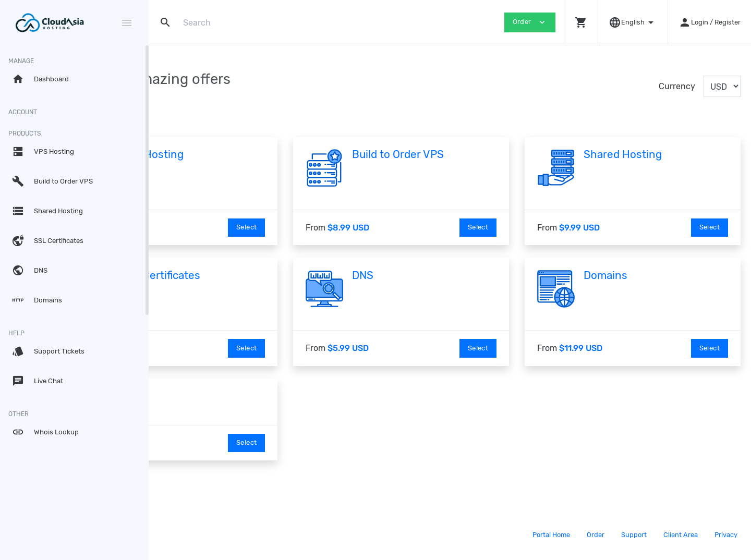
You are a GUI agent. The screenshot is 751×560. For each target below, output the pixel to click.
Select (311, 227)
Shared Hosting (655, 154)
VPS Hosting (249, 154)
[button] (581, 22)
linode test (197, 396)
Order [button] (530, 22)
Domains (638, 275)
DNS (427, 275)
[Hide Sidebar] (127, 23)
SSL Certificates (257, 275)
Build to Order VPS (463, 154)
